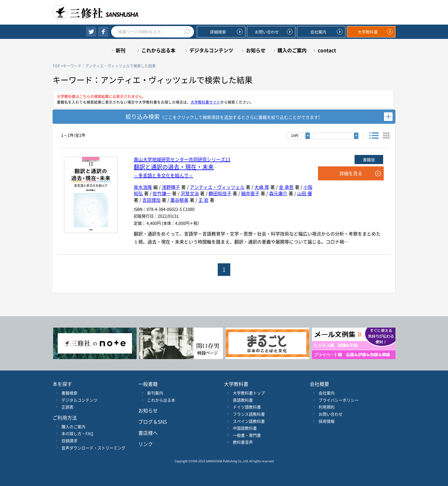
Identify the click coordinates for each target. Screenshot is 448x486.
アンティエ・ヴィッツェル (217, 187)
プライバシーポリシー (339, 400)
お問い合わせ (267, 32)
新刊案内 (155, 393)
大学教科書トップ (249, 393)
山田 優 (305, 193)
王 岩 (203, 200)
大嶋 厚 (262, 187)
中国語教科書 (245, 428)
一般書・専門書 (247, 435)
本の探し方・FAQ (77, 433)
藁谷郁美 (179, 200)
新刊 (121, 50)
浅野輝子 (171, 187)
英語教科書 (243, 400)
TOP (56, 66)
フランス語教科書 (249, 414)
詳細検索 (218, 32)
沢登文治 (190, 193)
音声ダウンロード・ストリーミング (93, 448)
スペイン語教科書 (249, 421)
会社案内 (318, 32)
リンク (146, 444)
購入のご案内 (292, 50)
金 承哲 (286, 187)
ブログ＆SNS (153, 422)
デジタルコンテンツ (211, 50)
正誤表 (67, 407)
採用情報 (327, 421)
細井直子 (250, 193)
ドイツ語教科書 (247, 407)
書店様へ (148, 433)
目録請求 (69, 441)
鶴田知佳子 (220, 193)
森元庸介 (278, 193)
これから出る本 (158, 50)
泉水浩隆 (143, 187)
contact (327, 50)
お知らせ (256, 50)
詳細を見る (351, 173)
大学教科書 (368, 32)
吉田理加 (151, 200)
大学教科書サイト (205, 102)
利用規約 (327, 407)
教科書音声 (243, 442)
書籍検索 (69, 393)
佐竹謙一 (162, 193)
